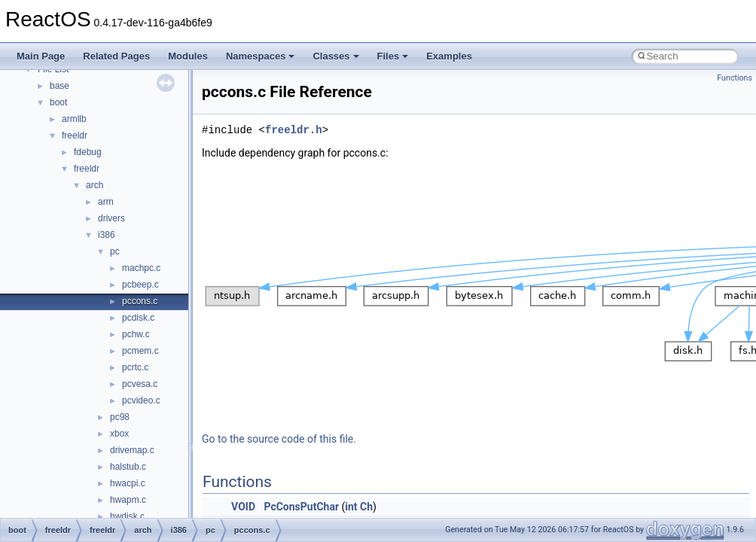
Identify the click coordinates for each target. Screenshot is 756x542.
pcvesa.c (140, 384)
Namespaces (261, 56)
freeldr (75, 135)
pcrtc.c (135, 367)
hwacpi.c (128, 483)
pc (115, 251)
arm (106, 202)
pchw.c (136, 334)
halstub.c (128, 467)
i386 (107, 235)
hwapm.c (128, 500)
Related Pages (116, 56)
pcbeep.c (140, 285)
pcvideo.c (141, 400)
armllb (74, 119)
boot (58, 102)
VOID (243, 507)
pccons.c (140, 301)
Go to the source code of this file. (279, 439)
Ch (366, 507)
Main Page (41, 56)
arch (94, 185)
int (351, 507)
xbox (119, 434)
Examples (449, 56)
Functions (735, 78)
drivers (111, 218)
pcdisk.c (138, 318)
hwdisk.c (127, 516)
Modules (188, 56)
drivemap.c (132, 450)
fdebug (88, 152)
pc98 (120, 417)
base (59, 86)
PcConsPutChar (301, 507)
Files (393, 56)
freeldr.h (294, 130)
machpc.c (141, 268)
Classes (335, 56)
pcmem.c (140, 351)
